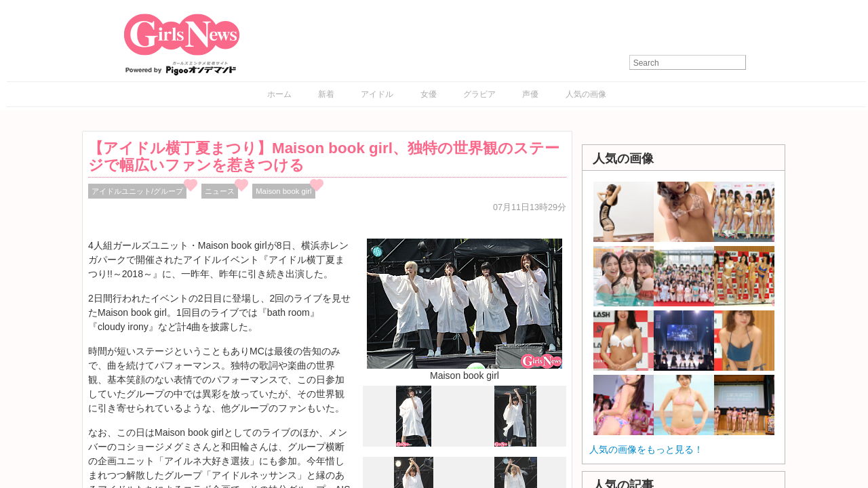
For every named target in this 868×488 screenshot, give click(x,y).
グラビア (479, 94)
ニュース (220, 191)
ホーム (279, 94)
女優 (429, 94)
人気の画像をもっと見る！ (646, 449)
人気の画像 (586, 94)
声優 (530, 94)
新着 (326, 94)
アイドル (377, 94)
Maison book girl (283, 191)
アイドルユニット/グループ (137, 191)
